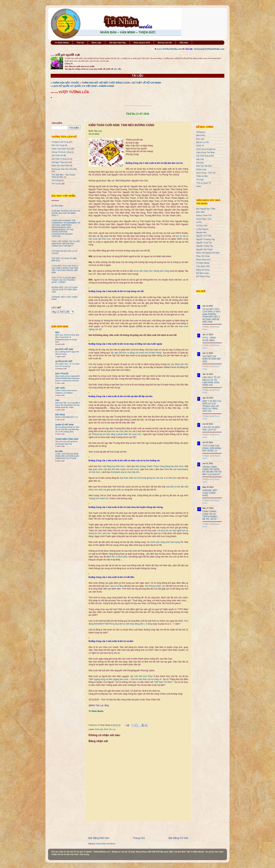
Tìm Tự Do (56, 184)
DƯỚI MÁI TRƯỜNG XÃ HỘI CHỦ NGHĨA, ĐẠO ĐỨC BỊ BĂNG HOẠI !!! (66, 213)
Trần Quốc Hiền (203, 266)
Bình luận (99, 729)
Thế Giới (200, 180)
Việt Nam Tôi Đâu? (163, 682)
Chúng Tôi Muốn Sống (61, 152)
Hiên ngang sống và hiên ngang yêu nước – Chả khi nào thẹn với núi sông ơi (125, 679)
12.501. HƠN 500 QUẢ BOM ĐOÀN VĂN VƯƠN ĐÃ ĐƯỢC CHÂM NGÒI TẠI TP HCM (67, 456)
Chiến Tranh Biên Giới (61, 149)
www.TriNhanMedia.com (169, 49)
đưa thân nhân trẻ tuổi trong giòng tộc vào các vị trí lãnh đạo (148, 478)
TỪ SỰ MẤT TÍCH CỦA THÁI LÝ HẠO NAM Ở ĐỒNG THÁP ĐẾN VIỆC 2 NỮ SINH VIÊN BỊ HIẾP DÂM (65, 269)
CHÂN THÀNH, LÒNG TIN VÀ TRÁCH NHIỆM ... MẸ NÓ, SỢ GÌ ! (211, 515)
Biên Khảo (201, 135)
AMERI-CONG (107, 86)
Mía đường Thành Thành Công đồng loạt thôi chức (160, 466)
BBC (57, 332)
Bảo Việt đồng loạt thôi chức (111, 466)
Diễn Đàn (184, 43)
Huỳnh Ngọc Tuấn (204, 219)
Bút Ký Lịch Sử (165, 43)
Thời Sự (80, 43)
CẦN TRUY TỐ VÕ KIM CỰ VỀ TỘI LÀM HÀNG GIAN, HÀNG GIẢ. (211, 381)
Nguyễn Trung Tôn (204, 243)
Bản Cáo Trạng (58, 145)
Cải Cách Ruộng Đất (205, 156)
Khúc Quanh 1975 (142, 43)
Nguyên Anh (201, 232)
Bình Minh (201, 212)
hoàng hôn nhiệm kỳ (99, 498)
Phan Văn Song (203, 256)
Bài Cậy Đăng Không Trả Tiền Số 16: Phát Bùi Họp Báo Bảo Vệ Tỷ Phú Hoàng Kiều (67, 430)
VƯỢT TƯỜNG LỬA (74, 92)
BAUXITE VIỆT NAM (64, 349)
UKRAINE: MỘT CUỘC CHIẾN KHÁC (210, 493)
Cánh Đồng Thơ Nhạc (206, 152)
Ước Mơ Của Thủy (143, 676)
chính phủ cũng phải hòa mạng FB (167, 542)
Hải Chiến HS (57, 155)
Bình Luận (96, 43)
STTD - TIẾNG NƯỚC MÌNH (209, 339)
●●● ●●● (55, 92)
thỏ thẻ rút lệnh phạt (118, 557)
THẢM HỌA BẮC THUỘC (66, 83)
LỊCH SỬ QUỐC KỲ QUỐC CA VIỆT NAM (75, 86)
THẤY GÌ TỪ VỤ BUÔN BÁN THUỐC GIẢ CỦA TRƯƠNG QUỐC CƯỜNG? (64, 280)
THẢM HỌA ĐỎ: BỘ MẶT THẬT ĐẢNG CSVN (106, 83)
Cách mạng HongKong (206, 149)
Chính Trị (200, 146)
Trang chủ (139, 838)
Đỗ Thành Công (203, 276)
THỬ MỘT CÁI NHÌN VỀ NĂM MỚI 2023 (211, 359)
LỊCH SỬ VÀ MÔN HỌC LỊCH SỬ (211, 428)
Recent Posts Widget (216, 532)
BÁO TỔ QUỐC (62, 374)
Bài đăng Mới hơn (99, 838)
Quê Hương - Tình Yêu (206, 173)
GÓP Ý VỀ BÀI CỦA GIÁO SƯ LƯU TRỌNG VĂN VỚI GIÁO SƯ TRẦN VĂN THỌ (212, 406)
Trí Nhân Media (62, 43)
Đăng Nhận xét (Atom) (106, 844)
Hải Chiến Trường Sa (61, 159)
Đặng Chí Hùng (203, 270)
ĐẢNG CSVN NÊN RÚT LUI (66, 417)
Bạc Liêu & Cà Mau (115, 586)
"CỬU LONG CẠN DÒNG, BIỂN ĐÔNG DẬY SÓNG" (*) (212, 448)
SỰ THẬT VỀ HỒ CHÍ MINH (147, 83)
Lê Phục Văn (202, 226)
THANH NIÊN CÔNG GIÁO (67, 439)
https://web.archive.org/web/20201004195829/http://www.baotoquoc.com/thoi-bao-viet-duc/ (67, 378)
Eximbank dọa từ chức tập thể (125, 472)
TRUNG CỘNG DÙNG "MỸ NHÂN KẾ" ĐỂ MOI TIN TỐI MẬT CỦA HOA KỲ (212, 471)
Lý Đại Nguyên (202, 229)
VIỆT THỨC (60, 388)
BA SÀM (59, 451)
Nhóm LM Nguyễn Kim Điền (208, 253)
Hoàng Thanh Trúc (204, 215)
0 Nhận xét (207, 327)
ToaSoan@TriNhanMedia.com (209, 49)
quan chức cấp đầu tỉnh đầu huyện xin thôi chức (116, 469)
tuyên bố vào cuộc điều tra (119, 431)
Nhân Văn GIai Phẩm (61, 166)
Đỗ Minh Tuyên (203, 273)
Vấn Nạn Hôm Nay (117, 43)
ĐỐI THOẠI (60, 415)
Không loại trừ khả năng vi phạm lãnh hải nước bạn (117, 434)
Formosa (200, 163)
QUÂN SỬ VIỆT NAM (64, 425)
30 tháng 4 (201, 132)
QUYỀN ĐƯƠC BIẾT (64, 361)
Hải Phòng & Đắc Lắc (155, 586)
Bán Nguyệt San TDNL (206, 209)
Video (199, 186)
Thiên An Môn (202, 176)
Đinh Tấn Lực (110, 729)
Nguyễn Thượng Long (206, 239)
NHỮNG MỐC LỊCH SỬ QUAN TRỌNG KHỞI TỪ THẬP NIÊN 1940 (65, 290)
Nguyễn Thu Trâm (204, 236)
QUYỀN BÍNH (57, 206)
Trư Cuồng (56, 180)
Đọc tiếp (117, 69)
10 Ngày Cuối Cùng (60, 142)
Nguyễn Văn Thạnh (204, 249)
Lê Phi (199, 222)
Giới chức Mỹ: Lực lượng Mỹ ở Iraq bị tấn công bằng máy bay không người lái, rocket (67, 405)
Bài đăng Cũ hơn (178, 838)
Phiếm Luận (201, 169)
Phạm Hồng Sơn (203, 260)
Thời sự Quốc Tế (204, 183)
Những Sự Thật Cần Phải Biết (64, 169)
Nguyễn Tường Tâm (205, 246)
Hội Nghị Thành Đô (60, 162)
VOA (57, 400)
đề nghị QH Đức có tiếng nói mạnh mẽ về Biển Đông (136, 353)
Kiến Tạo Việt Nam (204, 166)
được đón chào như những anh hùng (151, 271)
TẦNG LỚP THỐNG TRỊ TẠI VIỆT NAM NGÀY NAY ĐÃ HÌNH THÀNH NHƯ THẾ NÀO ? (66, 244)
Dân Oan (200, 159)
